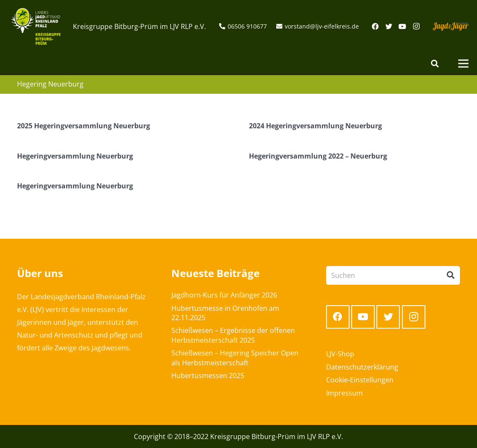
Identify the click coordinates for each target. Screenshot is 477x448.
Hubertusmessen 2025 (208, 376)
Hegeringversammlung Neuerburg (75, 156)
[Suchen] (435, 64)
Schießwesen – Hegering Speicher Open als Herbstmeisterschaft (235, 358)
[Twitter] (389, 26)
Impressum (344, 393)
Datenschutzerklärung (362, 367)
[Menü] (463, 64)
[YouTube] (402, 26)
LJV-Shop (340, 354)
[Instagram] (416, 26)
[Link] (36, 26)
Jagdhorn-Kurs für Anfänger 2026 (224, 295)
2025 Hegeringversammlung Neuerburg (84, 126)
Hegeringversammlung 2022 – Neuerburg (318, 156)
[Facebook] (375, 26)
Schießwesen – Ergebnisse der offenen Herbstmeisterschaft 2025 (233, 335)
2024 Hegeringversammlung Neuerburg (315, 126)
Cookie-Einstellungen (360, 380)
